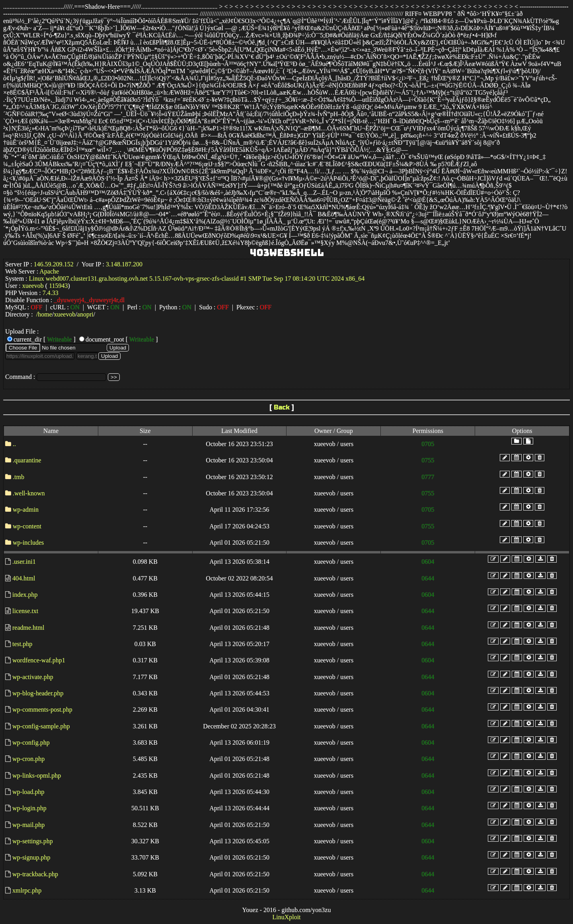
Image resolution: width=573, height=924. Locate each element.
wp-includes (28, 543)
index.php (25, 595)
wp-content (27, 526)
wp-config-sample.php (41, 726)
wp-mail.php (28, 825)
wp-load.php (28, 792)
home (45, 314)
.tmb (19, 477)
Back (282, 407)
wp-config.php (31, 742)
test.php (22, 644)
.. (14, 444)
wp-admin (26, 510)
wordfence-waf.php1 (39, 660)
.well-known (29, 493)
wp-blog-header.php (38, 693)
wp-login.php (29, 808)
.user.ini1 (24, 562)
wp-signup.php (31, 857)
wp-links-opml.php (37, 775)
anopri (85, 314)
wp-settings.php (33, 841)
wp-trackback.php (35, 874)
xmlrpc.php (27, 890)
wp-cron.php (28, 759)
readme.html (28, 628)
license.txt (25, 611)
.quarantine (27, 460)
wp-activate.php (33, 677)
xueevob (64, 314)
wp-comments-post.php (42, 709)
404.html (24, 578)
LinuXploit (286, 917)
